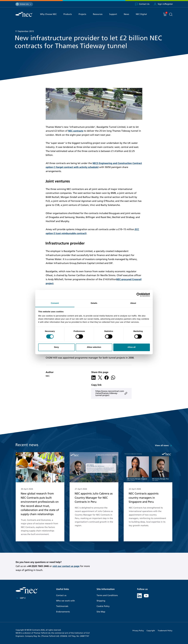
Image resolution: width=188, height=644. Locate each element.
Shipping (101, 601)
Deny (56, 347)
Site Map (101, 612)
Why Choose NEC (48, 14)
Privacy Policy (138, 631)
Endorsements (63, 612)
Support (113, 14)
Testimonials (62, 606)
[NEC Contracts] (24, 14)
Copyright (151, 631)
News (126, 14)
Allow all (132, 347)
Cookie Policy (103, 606)
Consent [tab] (55, 303)
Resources (98, 14)
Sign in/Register (163, 4)
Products (68, 14)
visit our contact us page (66, 566)
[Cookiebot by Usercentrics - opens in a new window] (138, 295)
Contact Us (142, 4)
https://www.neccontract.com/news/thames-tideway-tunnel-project (111, 393)
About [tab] (133, 303)
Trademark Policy (165, 631)
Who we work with (65, 601)
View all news (164, 446)
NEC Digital (141, 14)
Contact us (61, 595)
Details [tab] (94, 303)
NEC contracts (76, 131)
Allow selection (94, 347)
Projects (82, 14)
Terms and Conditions (107, 595)
